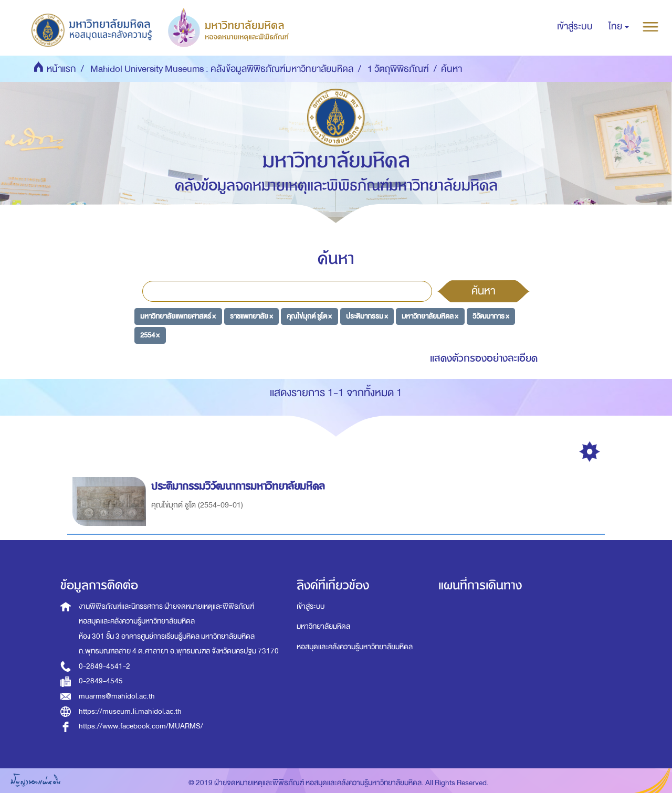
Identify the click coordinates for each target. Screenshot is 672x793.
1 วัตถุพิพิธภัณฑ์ (398, 69)
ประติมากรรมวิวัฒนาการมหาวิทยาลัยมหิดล (240, 486)
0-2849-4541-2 (104, 666)
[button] (619, 27)
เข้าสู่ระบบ (311, 606)
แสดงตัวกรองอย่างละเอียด (484, 358)
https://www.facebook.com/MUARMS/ (141, 726)
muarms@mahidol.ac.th (117, 696)
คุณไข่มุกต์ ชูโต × (309, 316)
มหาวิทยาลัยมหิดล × (430, 316)
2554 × (150, 335)
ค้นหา (484, 291)
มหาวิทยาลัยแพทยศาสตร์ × (178, 316)
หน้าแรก (61, 69)
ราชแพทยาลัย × (251, 316)
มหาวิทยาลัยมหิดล (323, 626)
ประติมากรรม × (367, 316)
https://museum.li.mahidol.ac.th (130, 711)
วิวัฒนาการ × (491, 316)
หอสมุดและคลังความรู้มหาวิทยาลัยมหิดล (355, 647)
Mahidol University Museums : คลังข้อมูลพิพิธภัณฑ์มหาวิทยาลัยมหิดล (222, 69)
